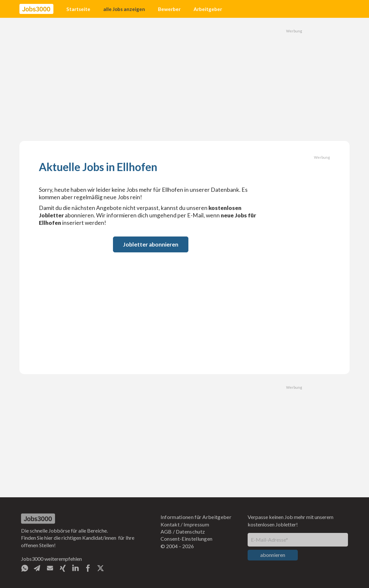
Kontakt (170, 524)
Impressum (196, 524)
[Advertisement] (184, 79)
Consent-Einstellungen (187, 539)
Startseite (78, 9)
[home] (36, 9)
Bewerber (169, 9)
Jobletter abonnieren (151, 244)
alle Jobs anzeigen (124, 9)
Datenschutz (190, 531)
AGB (166, 531)
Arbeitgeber (208, 9)
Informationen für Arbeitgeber (196, 517)
